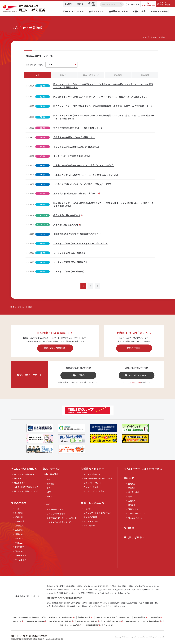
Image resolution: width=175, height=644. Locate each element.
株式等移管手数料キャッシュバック (62, 518)
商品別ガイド (20, 483)
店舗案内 (132, 501)
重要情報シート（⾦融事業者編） (61, 617)
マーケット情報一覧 (92, 474)
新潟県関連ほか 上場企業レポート (98, 478)
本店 (17, 509)
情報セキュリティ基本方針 (69, 625)
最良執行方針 (155, 617)
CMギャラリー (134, 509)
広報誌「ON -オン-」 (93, 483)
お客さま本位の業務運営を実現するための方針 (29, 617)
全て (38, 75)
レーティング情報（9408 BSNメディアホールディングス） (81, 243)
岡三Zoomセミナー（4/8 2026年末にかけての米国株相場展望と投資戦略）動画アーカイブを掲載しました (103, 106)
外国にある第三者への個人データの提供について (114, 617)
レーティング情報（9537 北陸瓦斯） (70, 253)
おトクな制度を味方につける (26, 487)
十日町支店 (20, 521)
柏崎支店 (19, 517)
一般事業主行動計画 (91, 625)
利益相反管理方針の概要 (35, 621)
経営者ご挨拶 (134, 492)
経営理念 (132, 488)
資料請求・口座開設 (54, 348)
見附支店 (19, 534)
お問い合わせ (89, 526)
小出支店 (19, 543)
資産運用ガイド (20, 478)
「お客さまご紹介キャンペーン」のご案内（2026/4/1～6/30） (83, 184)
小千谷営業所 (21, 560)
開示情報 (132, 505)
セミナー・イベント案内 (94, 491)
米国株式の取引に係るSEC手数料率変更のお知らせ (77, 234)
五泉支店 (19, 551)
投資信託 (50, 484)
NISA (49, 492)
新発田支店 (20, 547)
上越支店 (19, 526)
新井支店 (19, 538)
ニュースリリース (91, 75)
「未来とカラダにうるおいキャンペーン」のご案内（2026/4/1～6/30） (87, 175)
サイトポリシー (110, 625)
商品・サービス (96, 11)
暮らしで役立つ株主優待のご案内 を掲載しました (76, 147)
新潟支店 (19, 513)
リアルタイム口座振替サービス (60, 522)
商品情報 (145, 75)
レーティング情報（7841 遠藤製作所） (71, 262)
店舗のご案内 (139, 11)
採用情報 (80, 4)
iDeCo (49, 496)
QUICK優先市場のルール (112, 621)
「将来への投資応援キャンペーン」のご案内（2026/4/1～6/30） (84, 165)
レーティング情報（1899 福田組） (69, 271)
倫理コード (17, 621)
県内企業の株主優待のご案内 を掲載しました (74, 137)
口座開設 (87, 509)
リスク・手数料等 (148, 5)
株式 (49, 479)
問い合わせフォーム (136, 375)
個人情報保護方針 (84, 617)
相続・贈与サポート (55, 509)
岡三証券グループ (135, 518)
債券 (49, 488)
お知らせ (64, 75)
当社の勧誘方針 (139, 617)
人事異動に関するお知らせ (66, 225)
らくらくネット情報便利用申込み (98, 513)
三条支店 (19, 530)
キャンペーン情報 (91, 487)
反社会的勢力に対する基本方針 (60, 621)
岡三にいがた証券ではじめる (26, 491)
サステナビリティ (134, 537)
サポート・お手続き (160, 11)
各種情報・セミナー (118, 11)
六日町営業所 (21, 555)
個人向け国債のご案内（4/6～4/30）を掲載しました (78, 128)
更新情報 (118, 75)
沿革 (130, 496)
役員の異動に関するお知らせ (67, 215)
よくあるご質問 (135, 382)
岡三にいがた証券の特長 (24, 474)
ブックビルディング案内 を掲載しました (72, 156)
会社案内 (68, 4)
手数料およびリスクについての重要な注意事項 (63, 598)
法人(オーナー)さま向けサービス (143, 469)
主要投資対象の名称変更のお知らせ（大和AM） (76, 193)
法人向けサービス (92, 4)
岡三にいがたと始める (73, 11)
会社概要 (132, 484)
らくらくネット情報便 (165, 4)
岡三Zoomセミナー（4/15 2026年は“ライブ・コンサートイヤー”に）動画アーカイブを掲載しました (100, 97)
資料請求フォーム (91, 521)
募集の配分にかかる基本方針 (87, 621)
